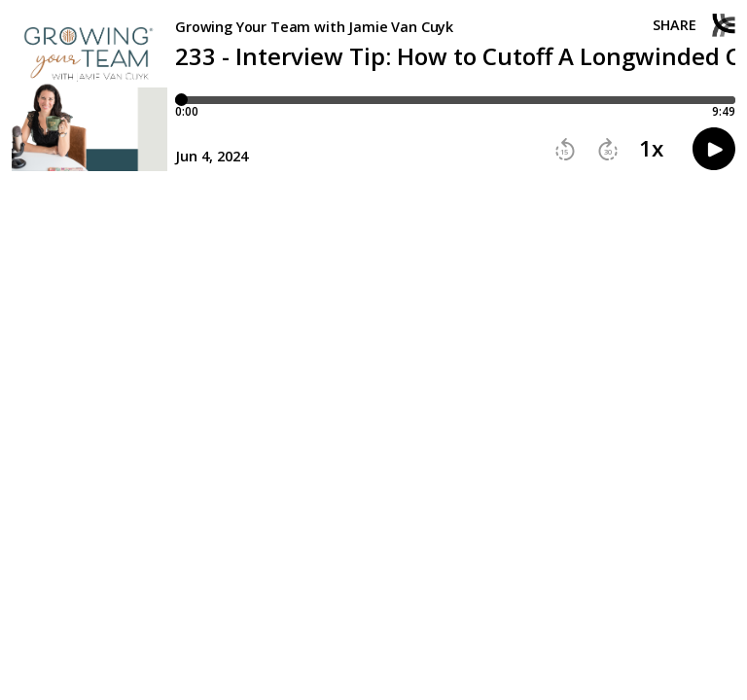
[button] (565, 150)
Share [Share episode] (675, 25)
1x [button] (651, 149)
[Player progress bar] (455, 100)
